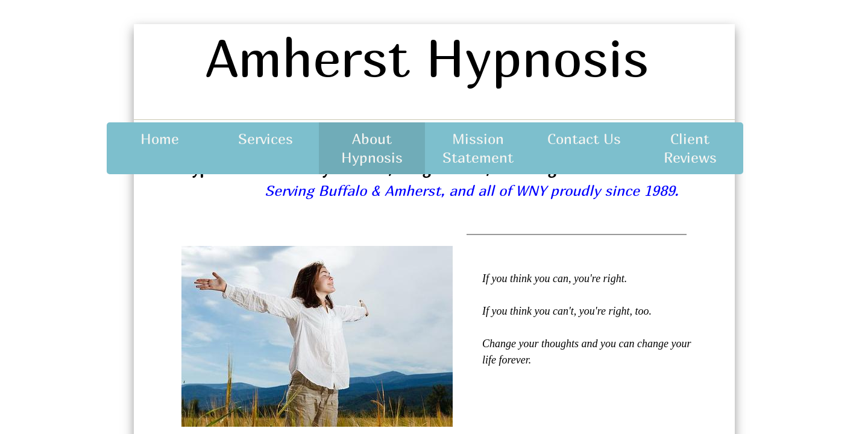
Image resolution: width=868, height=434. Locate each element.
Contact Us (584, 139)
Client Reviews (690, 148)
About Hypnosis (372, 148)
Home (160, 139)
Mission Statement (478, 148)
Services (266, 139)
